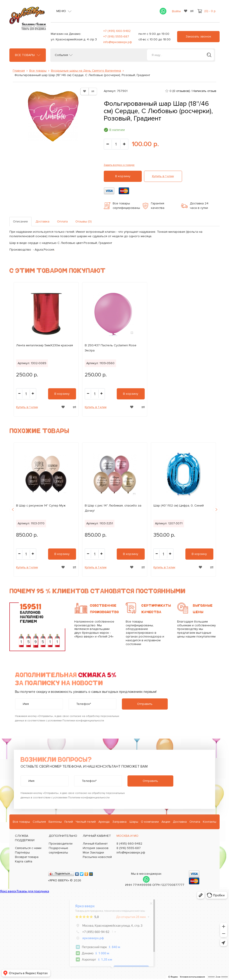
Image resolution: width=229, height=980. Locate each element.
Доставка (42, 221)
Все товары (25, 55)
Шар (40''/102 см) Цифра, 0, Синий (179, 506)
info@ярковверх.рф (118, 42)
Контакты (210, 822)
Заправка (119, 822)
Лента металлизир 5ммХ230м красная (45, 345)
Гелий (69, 822)
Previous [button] (13, 510)
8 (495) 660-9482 (129, 844)
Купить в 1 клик (163, 176)
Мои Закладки (93, 852)
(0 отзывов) (181, 91)
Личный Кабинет (95, 844)
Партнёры (22, 852)
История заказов (96, 848)
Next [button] (216, 510)
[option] (46, 349)
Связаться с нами (28, 848)
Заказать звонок (198, 36)
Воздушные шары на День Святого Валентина (86, 71)
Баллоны (55, 822)
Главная (19, 71)
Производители (61, 844)
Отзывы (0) (84, 221)
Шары (134, 822)
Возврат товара (27, 857)
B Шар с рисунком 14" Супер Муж (41, 506)
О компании (150, 822)
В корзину (123, 176)
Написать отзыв (204, 91)
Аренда (104, 822)
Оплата (62, 221)
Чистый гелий (86, 822)
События (61, 55)
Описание (20, 221)
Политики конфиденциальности (83, 721)
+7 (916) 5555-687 (116, 36)
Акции (166, 822)
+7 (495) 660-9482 (117, 31)
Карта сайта (24, 861)
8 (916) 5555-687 (129, 848)
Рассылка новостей (97, 857)
